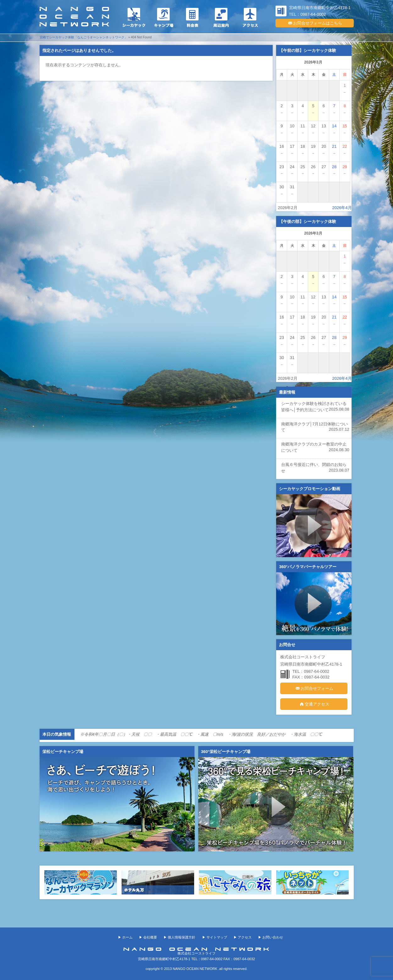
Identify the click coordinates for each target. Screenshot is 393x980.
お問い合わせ (273, 937)
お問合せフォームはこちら (315, 23)
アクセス (245, 937)
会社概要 (150, 937)
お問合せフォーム (314, 688)
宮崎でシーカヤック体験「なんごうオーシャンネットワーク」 (84, 37)
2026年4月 (342, 208)
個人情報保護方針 (182, 937)
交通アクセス (314, 704)
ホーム (127, 937)
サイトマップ (217, 937)
